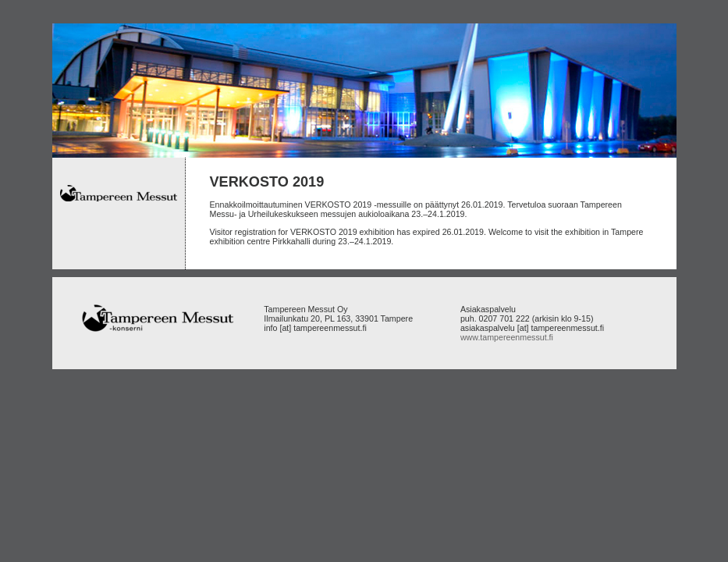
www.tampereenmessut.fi (507, 337)
